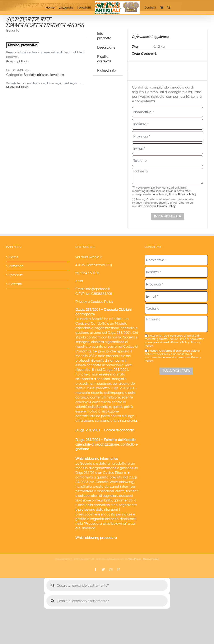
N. (155, 54)
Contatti (15, 284)
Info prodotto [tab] (104, 36)
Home (14, 257)
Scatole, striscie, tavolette (44, 75)
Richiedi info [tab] (107, 71)
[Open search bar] (169, 7)
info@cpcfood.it (98, 289)
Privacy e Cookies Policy (94, 302)
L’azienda (16, 266)
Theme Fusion (151, 559)
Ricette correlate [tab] (104, 59)
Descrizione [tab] (106, 48)
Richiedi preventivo (23, 45)
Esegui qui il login (17, 62)
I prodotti (16, 275)
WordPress (135, 559)
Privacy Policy (187, 194)
